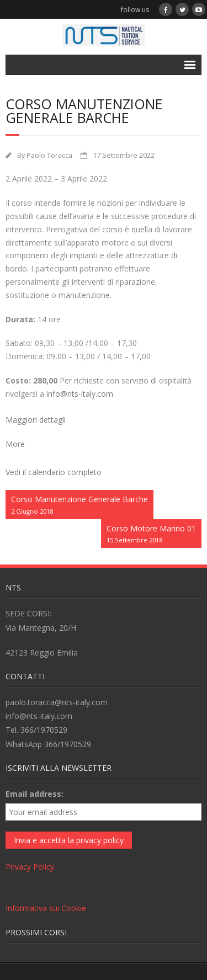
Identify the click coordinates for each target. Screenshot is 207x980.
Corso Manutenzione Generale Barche (79, 505)
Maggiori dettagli (36, 420)
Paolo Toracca (49, 155)
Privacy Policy (30, 867)
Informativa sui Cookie (46, 908)
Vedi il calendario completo (54, 472)
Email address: (34, 794)
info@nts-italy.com (80, 394)
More (15, 444)
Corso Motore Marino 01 (151, 534)
